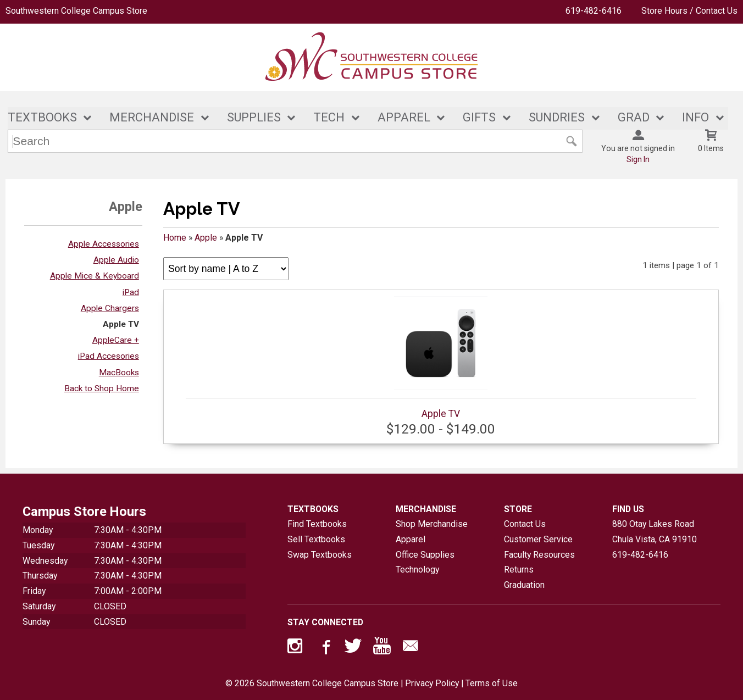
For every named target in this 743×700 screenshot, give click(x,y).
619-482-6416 (594, 11)
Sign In (638, 159)
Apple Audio (116, 260)
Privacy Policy (432, 683)
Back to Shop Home (102, 388)
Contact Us (525, 524)
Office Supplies (425, 555)
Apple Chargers (110, 308)
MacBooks (119, 373)
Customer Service (538, 539)
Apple (206, 238)
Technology (417, 570)
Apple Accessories (104, 244)
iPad (131, 292)
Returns (519, 570)
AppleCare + (116, 340)
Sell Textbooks (316, 539)
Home (175, 238)
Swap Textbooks (320, 555)
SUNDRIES (557, 117)
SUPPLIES (254, 117)
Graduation (524, 585)
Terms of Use (492, 683)
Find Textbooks (317, 524)
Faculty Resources (539, 555)
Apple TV (121, 324)
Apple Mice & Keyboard (95, 276)
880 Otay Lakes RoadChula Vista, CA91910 (655, 532)
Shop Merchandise (432, 524)
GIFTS (479, 117)
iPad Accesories (109, 357)
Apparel (411, 539)
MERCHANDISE (152, 117)
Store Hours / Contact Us (689, 11)
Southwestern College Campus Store (76, 11)
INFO (695, 117)
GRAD (634, 117)
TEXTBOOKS (42, 117)
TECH (329, 117)
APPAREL (404, 117)
